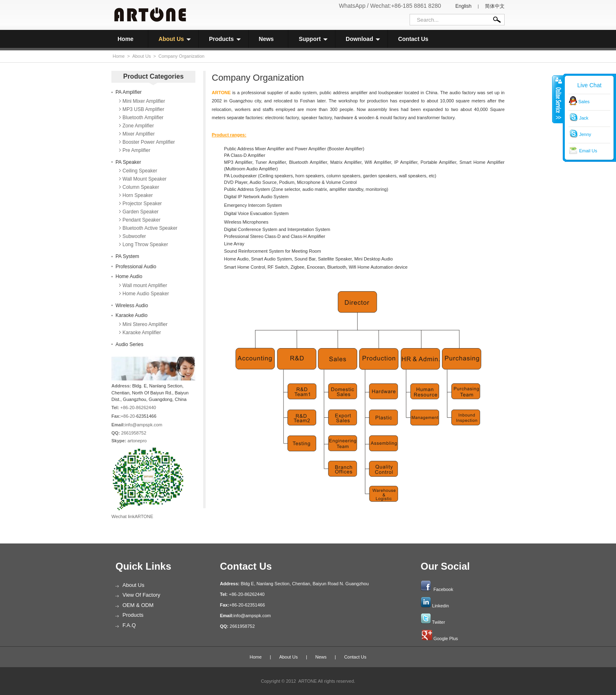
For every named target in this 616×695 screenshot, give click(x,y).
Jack (584, 118)
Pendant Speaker (142, 220)
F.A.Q (129, 625)
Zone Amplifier (138, 126)
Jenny (585, 134)
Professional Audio (136, 267)
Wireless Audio (132, 306)
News (266, 39)
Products (225, 39)
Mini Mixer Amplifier (144, 101)
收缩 (558, 99)
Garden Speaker (140, 212)
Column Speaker (141, 187)
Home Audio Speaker (146, 294)
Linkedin (440, 606)
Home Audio (129, 276)
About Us (175, 39)
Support (313, 39)
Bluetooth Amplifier (143, 118)
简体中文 (495, 6)
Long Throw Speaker (145, 244)
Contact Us (413, 39)
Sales (584, 102)
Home (126, 39)
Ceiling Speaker (140, 171)
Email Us (588, 151)
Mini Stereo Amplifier (145, 324)
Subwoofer (134, 236)
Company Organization (182, 56)
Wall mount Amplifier (145, 285)
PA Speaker (128, 162)
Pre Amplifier (136, 150)
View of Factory (141, 595)
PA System (127, 256)
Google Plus (446, 638)
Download (363, 39)
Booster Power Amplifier (149, 142)
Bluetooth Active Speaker (150, 228)
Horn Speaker (138, 195)
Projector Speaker (142, 204)
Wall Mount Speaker (145, 179)
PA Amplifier (129, 92)
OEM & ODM (138, 605)
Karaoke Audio (131, 315)
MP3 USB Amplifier (143, 109)
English (463, 6)
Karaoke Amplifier (142, 333)
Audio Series (129, 344)
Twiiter (439, 622)
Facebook (443, 589)
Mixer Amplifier (139, 134)
